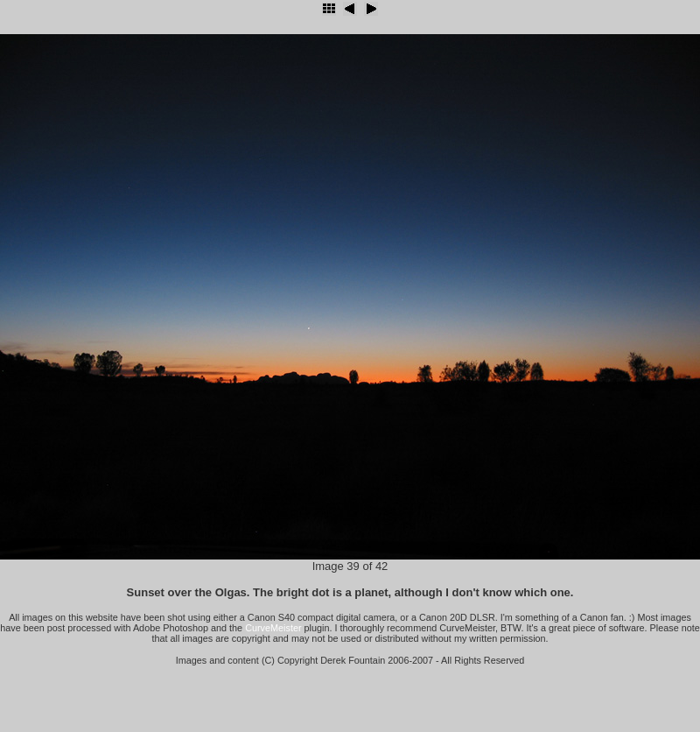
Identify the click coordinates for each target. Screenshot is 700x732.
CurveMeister (273, 628)
